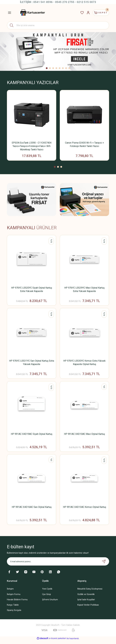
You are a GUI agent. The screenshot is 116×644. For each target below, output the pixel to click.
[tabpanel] (58, 51)
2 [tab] (50, 68)
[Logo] (32, 13)
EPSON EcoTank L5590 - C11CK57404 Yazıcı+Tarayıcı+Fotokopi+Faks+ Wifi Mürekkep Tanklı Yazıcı (32, 146)
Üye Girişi (46, 598)
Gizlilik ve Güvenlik (86, 598)
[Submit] (104, 565)
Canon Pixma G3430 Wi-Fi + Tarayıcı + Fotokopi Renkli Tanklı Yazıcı (85, 144)
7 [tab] (66, 68)
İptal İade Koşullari (86, 603)
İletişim (10, 592)
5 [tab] (60, 68)
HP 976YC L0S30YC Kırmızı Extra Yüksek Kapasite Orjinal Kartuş (84, 364)
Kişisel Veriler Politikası (88, 608)
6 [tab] (63, 68)
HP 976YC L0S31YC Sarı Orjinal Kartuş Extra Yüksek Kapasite (32, 364)
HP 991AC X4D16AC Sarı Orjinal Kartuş (32, 510)
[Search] (58, 25)
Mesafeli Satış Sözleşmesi (90, 592)
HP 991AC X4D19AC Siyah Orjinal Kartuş (32, 436)
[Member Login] (85, 13)
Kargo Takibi (13, 608)
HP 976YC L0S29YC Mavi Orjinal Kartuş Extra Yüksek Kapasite (84, 290)
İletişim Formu (14, 598)
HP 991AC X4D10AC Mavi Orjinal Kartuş (84, 436)
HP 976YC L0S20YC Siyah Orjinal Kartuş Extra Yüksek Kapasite (32, 290)
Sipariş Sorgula (14, 614)
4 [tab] (56, 68)
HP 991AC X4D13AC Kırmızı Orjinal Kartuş (85, 510)
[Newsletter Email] (58, 565)
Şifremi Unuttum (50, 603)
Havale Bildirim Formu (17, 603)
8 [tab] (69, 68)
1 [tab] (47, 68)
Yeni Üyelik (47, 592)
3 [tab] (53, 68)
